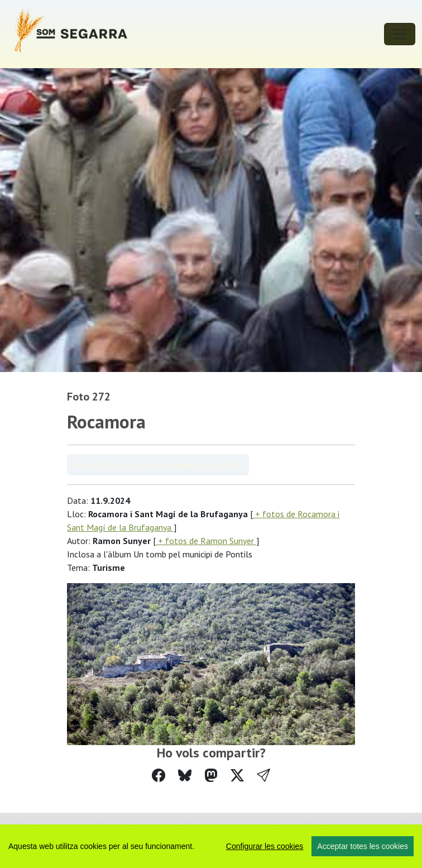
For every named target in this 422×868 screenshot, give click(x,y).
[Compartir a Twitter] (237, 776)
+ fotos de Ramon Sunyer (206, 541)
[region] (211, 846)
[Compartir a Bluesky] (185, 776)
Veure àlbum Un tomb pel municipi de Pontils (158, 465)
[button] (263, 776)
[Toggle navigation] (400, 34)
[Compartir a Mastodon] (211, 776)
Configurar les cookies (265, 846)
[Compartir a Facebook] (159, 776)
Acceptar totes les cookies (363, 846)
